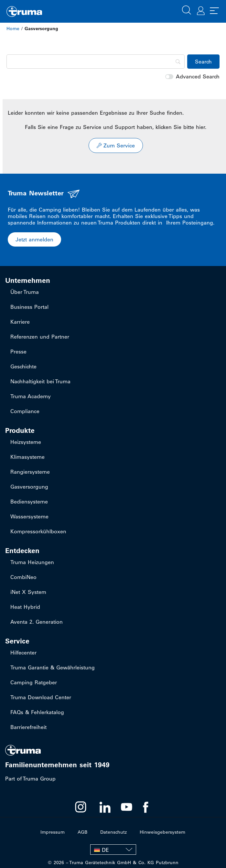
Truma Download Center (41, 697)
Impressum (53, 832)
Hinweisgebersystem (162, 832)
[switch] (169, 77)
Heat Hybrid (25, 607)
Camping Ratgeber (34, 682)
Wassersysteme (29, 516)
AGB (82, 832)
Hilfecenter (23, 653)
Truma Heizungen (32, 562)
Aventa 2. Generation (37, 622)
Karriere (20, 322)
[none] (113, 850)
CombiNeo (23, 577)
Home (13, 29)
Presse (18, 352)
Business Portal (29, 307)
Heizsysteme (26, 442)
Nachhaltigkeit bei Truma (40, 381)
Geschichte (23, 366)
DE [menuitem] (105, 850)
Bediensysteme (29, 502)
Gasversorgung (29, 487)
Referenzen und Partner (40, 337)
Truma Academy (31, 396)
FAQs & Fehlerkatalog (37, 712)
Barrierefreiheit (28, 727)
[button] (187, 9)
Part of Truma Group (30, 779)
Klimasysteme (27, 457)
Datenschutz (113, 832)
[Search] (96, 62)
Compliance (25, 411)
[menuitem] (113, 850)
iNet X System (28, 592)
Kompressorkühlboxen (38, 531)
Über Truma (25, 292)
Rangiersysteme (30, 472)
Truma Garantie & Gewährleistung (53, 667)
